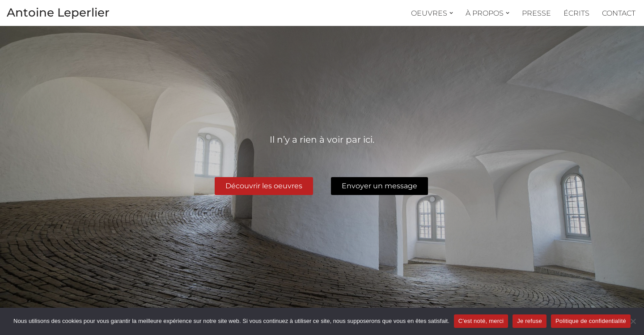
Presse (536, 13)
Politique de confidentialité (591, 321)
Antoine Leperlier (58, 13)
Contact (619, 13)
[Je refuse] (633, 321)
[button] (451, 13)
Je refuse (530, 321)
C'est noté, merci (481, 321)
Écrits (576, 13)
